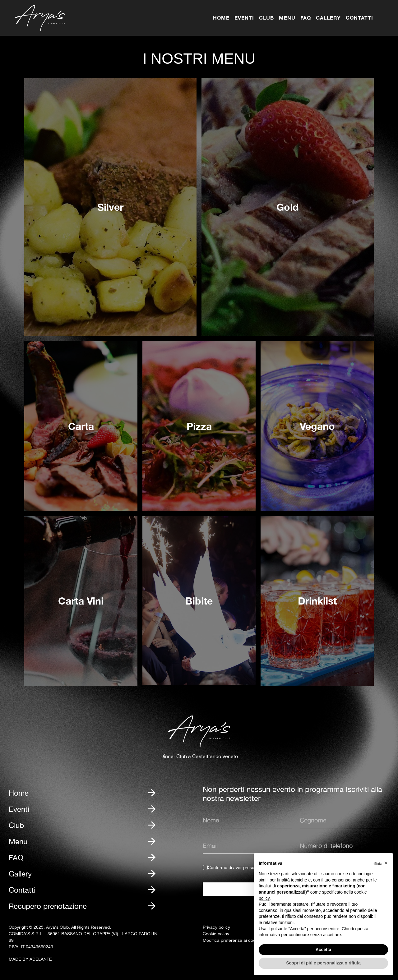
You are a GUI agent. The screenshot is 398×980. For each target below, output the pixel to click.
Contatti (359, 18)
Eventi (244, 18)
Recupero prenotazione (48, 906)
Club (266, 18)
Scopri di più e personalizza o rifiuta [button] (323, 963)
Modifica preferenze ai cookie (232, 940)
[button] (380, 863)
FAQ (306, 18)
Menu (287, 18)
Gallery (328, 18)
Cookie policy (216, 934)
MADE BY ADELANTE (30, 959)
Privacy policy (216, 927)
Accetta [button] (324, 950)
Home (221, 18)
